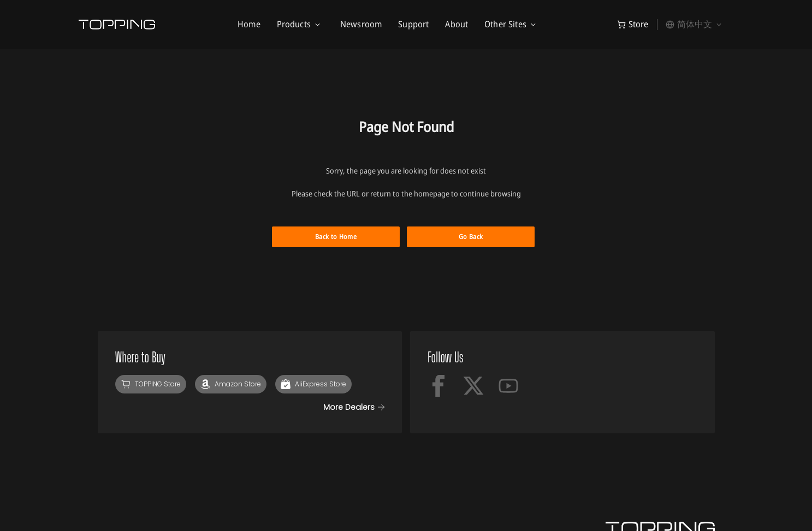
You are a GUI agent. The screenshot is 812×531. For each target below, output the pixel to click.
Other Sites (505, 24)
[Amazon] (231, 384)
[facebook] (438, 386)
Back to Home (336, 237)
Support (413, 24)
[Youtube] (508, 386)
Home (249, 24)
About (457, 24)
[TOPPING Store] (151, 384)
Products (294, 24)
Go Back (471, 237)
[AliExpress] (313, 384)
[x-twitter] (473, 386)
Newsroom (361, 24)
